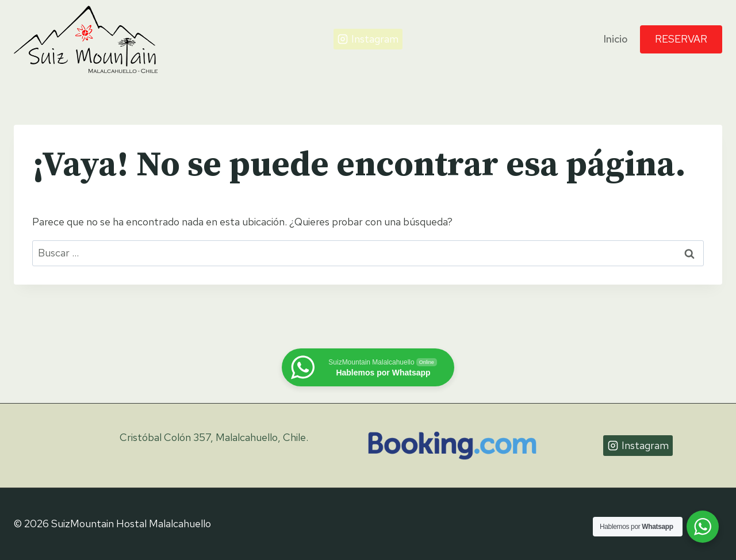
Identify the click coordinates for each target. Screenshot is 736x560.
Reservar (681, 39)
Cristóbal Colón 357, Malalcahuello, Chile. (214, 437)
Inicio (616, 39)
